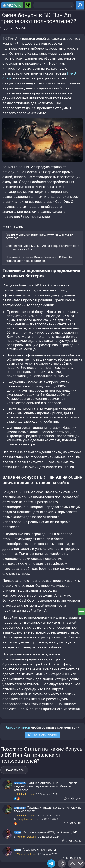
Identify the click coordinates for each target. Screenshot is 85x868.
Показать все (14, 770)
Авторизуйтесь (18, 727)
